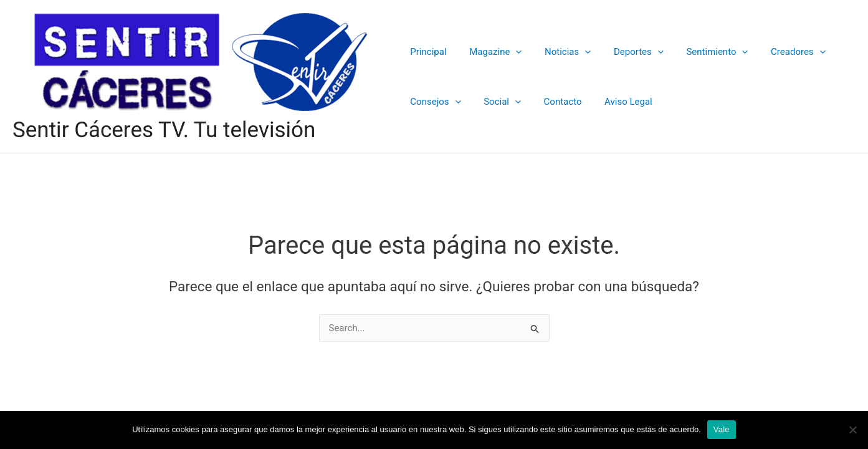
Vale (722, 429)
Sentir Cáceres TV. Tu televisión (164, 130)
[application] (509, 52)
